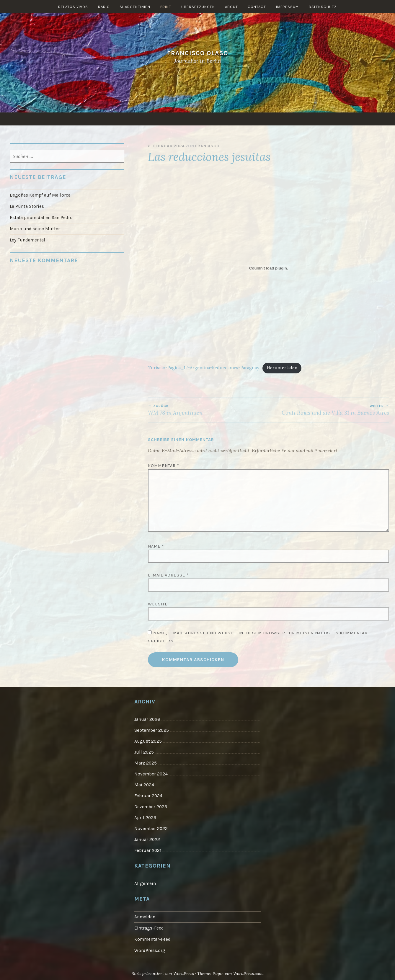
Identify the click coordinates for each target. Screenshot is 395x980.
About (231, 119)
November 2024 (151, 774)
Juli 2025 (144, 752)
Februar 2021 (148, 850)
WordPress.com (248, 972)
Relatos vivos (73, 119)
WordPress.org (150, 949)
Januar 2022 (147, 839)
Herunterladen (282, 368)
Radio (104, 119)
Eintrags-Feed (149, 927)
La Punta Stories (27, 206)
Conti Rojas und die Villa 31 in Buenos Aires (329, 410)
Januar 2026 (147, 719)
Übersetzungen (198, 119)
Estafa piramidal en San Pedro (41, 218)
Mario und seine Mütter (35, 229)
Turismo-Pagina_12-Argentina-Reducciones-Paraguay (204, 368)
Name (156, 546)
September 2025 (152, 730)
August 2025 (148, 741)
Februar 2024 (148, 796)
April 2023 (145, 817)
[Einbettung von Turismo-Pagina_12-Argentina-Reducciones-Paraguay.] (268, 268)
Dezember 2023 (151, 806)
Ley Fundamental (27, 240)
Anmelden (145, 916)
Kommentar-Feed (152, 938)
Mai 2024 (144, 785)
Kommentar (164, 466)
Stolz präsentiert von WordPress (162, 972)
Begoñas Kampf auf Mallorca (40, 195)
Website (158, 604)
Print (166, 119)
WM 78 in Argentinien (208, 410)
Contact (257, 119)
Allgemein (145, 883)
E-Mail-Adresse (168, 575)
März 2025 (146, 763)
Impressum (288, 119)
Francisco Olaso (198, 53)
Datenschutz (323, 119)
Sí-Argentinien (135, 119)
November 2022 (151, 828)
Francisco (207, 146)
